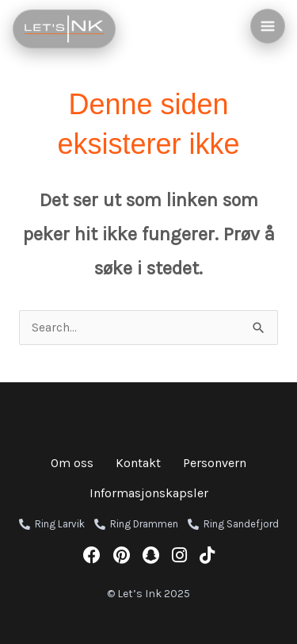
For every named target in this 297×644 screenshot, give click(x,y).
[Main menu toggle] (268, 26)
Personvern (215, 463)
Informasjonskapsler (149, 493)
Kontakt (138, 463)
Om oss (72, 463)
